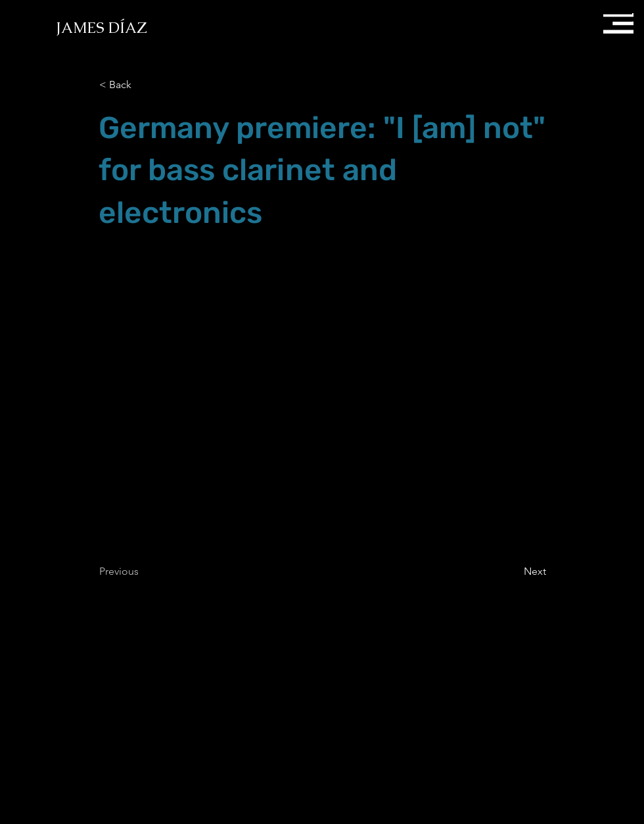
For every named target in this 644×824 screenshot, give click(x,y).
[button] (617, 20)
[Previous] (143, 571)
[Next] (513, 571)
